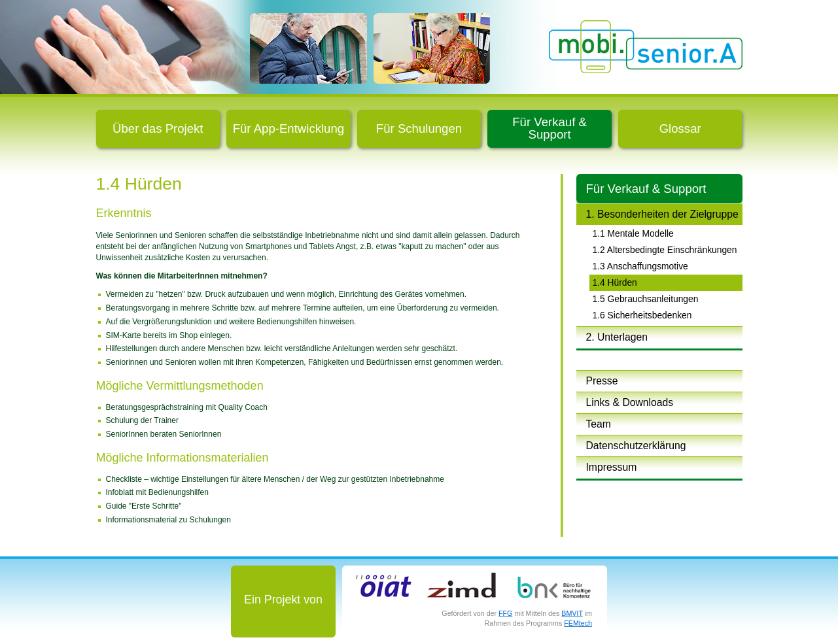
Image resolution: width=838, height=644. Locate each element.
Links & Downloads (630, 402)
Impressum (612, 467)
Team (599, 424)
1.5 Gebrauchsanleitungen (646, 299)
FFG (505, 613)
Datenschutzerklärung (636, 446)
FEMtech (578, 623)
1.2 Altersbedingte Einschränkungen (665, 250)
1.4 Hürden (615, 282)
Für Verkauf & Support (550, 128)
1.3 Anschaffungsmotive (640, 266)
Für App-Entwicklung (289, 128)
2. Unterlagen (617, 337)
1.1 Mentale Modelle (633, 233)
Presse (602, 381)
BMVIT (572, 613)
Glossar (680, 128)
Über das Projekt (158, 128)
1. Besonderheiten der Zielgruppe (662, 214)
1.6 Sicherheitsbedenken (642, 315)
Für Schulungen (419, 128)
